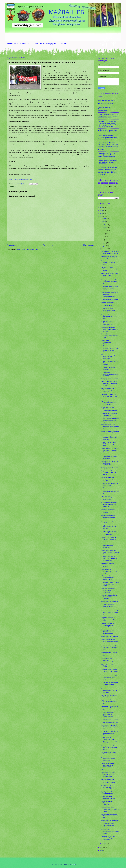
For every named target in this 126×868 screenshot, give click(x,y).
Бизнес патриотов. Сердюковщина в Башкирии (107, 803)
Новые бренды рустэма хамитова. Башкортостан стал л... (109, 641)
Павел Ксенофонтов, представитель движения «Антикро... (110, 479)
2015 (102, 213)
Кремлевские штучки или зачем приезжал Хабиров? (110, 257)
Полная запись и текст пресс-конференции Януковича (110, 252)
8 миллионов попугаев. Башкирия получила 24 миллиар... (109, 690)
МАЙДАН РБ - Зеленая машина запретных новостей (108, 131)
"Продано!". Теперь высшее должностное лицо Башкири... (110, 350)
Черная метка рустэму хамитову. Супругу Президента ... (108, 838)
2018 (102, 207)
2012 (102, 850)
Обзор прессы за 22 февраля (110, 636)
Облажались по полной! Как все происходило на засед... (110, 678)
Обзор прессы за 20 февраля (110, 820)
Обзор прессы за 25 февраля (110, 522)
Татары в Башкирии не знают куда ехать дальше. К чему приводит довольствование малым (108, 116)
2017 (102, 210)
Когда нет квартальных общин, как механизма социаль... (109, 511)
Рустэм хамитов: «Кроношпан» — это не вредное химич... (109, 571)
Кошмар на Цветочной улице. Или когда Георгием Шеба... (108, 304)
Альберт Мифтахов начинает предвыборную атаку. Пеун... (110, 420)
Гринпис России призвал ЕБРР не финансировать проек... (109, 444)
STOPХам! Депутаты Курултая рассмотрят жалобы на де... (108, 606)
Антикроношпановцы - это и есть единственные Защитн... (110, 584)
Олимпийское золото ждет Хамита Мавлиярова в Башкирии (109, 504)
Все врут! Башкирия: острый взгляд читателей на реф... (110, 432)
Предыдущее (89, 245)
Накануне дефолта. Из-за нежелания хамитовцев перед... (109, 748)
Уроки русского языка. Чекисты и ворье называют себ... (108, 765)
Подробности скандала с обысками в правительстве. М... (109, 660)
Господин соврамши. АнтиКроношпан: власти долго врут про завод (107, 109)
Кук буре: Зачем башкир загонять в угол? (109, 793)
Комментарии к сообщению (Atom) (28, 250)
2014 (102, 216)
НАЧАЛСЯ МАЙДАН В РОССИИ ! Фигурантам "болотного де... (109, 558)
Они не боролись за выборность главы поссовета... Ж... (108, 787)
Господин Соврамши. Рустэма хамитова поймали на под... (108, 825)
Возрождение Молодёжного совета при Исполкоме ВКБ (110, 708)
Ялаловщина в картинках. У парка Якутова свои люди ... (110, 612)
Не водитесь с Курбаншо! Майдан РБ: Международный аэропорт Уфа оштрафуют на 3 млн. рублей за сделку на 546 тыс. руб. (108, 124)
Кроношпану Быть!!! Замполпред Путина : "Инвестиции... (108, 403)
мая (103, 240)
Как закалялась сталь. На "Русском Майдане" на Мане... (109, 539)
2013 (102, 847)
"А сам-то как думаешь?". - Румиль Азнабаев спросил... (109, 363)
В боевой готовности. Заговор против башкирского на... (108, 714)
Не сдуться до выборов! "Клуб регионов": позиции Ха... (110, 552)
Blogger (73, 864)
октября (104, 225)
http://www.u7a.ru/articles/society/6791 (21, 179)
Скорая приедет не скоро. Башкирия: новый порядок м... (110, 426)
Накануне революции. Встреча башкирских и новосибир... (109, 310)
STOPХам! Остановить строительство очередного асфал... (110, 832)
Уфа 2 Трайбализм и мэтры (110, 722)
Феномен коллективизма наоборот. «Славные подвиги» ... (109, 517)
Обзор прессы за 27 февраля (110, 379)
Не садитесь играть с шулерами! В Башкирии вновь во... (109, 437)
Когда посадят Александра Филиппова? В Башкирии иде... (110, 816)
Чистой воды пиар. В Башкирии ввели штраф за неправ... (110, 269)
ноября (104, 222)
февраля (104, 249)
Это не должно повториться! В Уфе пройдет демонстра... (110, 485)
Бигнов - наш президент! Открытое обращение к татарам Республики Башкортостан (107, 137)
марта (104, 246)
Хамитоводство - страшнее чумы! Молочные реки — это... (110, 654)
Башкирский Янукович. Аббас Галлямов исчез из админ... (110, 329)
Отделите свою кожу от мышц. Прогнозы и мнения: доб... (108, 546)
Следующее (12, 245)
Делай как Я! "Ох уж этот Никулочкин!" (109, 414)
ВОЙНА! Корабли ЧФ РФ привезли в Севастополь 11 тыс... (109, 383)
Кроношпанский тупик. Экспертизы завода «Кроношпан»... (108, 774)
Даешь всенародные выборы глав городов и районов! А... (110, 647)
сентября (105, 228)
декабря (104, 219)
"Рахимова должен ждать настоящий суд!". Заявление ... (109, 357)
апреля (104, 243)
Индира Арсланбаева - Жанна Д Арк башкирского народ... (108, 632)
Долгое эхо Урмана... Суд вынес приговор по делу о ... (110, 396)
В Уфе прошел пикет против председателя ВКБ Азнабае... (110, 733)
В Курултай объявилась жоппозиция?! (108, 369)
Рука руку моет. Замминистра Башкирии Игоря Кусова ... (109, 498)
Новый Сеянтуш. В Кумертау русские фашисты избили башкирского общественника (107, 155)
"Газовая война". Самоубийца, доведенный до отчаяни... (110, 374)
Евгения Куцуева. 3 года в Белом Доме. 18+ (109, 696)
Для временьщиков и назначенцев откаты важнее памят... (108, 759)
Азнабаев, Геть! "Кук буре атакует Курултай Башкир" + (110, 671)
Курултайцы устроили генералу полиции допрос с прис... (110, 336)
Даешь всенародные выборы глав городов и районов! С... (110, 450)
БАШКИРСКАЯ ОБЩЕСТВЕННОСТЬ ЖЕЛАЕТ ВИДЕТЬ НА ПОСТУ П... (109, 740)
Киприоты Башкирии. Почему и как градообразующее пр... (109, 781)
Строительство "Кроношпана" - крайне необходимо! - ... (109, 457)
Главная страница (50, 245)
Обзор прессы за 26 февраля (110, 468)
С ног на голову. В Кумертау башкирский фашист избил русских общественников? (106, 102)
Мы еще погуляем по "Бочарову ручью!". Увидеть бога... (108, 625)
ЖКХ (16, 187)
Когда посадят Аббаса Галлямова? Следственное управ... (110, 809)
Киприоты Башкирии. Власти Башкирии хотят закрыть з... (109, 390)
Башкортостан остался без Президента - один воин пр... (109, 282)
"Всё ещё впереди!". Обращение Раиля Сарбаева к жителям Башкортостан (108, 162)
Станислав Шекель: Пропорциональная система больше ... (108, 323)
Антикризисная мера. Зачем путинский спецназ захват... (110, 288)
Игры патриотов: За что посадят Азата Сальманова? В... (108, 533)
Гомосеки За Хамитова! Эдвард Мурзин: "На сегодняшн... (108, 590)
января (104, 843)
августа (104, 231)
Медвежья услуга (107, 770)
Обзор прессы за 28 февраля (110, 299)
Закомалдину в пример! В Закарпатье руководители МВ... (110, 727)
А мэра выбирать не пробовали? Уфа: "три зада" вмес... (109, 527)
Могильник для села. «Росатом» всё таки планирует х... (108, 565)
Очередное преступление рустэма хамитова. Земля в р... (110, 492)
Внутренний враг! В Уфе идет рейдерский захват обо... (109, 317)
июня (104, 237)
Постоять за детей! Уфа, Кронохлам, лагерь (109, 753)
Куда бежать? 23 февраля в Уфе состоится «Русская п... (109, 701)
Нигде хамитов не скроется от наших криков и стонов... (110, 684)
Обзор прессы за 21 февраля (110, 719)
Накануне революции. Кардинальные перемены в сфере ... (110, 619)
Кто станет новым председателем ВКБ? (108, 797)
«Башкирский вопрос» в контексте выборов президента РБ (109, 578)
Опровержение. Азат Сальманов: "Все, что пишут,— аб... (109, 472)
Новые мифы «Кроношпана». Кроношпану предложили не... (110, 343)
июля (104, 234)
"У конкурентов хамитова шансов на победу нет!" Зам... (109, 262)
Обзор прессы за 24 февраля (110, 601)
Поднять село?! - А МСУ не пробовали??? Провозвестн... (110, 463)
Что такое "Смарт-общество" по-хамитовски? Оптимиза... (110, 597)
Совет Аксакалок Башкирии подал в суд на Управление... (110, 275)
